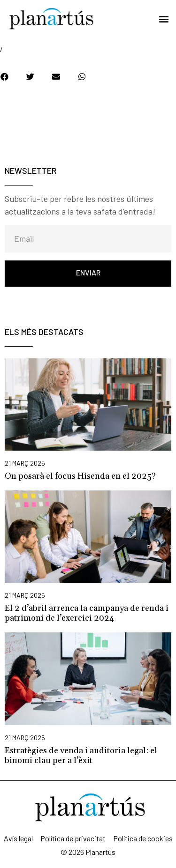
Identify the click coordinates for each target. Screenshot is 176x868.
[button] (164, 19)
